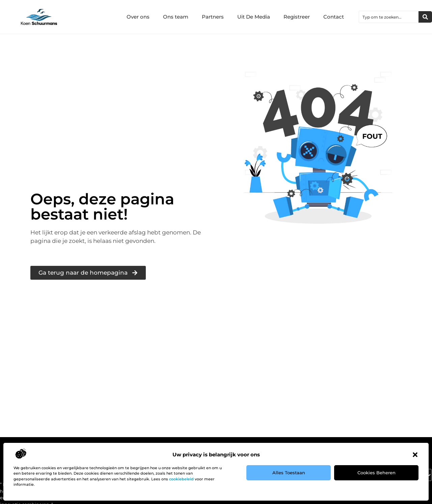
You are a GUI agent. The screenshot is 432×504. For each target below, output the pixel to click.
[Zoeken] (425, 17)
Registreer (297, 17)
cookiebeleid (181, 479)
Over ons (138, 17)
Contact (334, 17)
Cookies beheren (376, 473)
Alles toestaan (289, 473)
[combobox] (389, 17)
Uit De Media (254, 17)
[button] (415, 455)
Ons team (176, 17)
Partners (213, 17)
